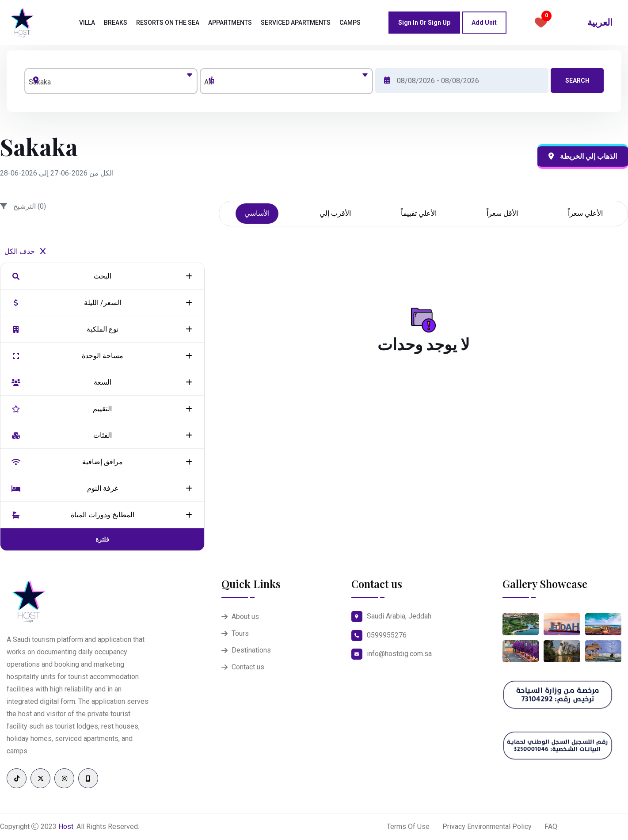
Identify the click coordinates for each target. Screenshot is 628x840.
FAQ (551, 827)
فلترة (102, 539)
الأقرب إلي (335, 213)
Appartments (230, 23)
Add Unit (484, 23)
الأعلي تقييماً (419, 213)
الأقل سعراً (502, 213)
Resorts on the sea (168, 23)
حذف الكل (25, 251)
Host (66, 827)
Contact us (248, 667)
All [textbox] (208, 82)
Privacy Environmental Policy (487, 827)
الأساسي (257, 213)
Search (577, 80)
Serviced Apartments (296, 23)
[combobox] (111, 81)
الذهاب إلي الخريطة (583, 156)
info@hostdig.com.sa (399, 654)
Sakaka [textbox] (40, 82)
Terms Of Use (408, 827)
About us (245, 617)
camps (350, 23)
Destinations (251, 650)
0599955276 (387, 635)
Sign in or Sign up (424, 23)
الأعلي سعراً (585, 213)
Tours (240, 633)
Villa (87, 23)
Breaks (116, 23)
